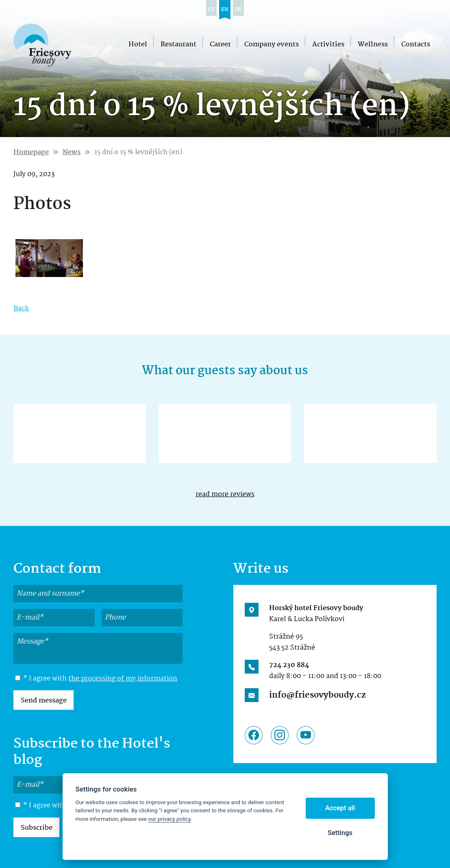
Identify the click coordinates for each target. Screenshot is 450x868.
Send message (44, 701)
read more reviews (225, 494)
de (238, 10)
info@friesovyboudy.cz (317, 695)
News (72, 152)
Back (21, 309)
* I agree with (96, 679)
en (225, 10)
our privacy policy (169, 819)
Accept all (340, 808)
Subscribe (37, 828)
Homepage (31, 152)
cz (211, 10)
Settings (340, 833)
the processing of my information (123, 679)
